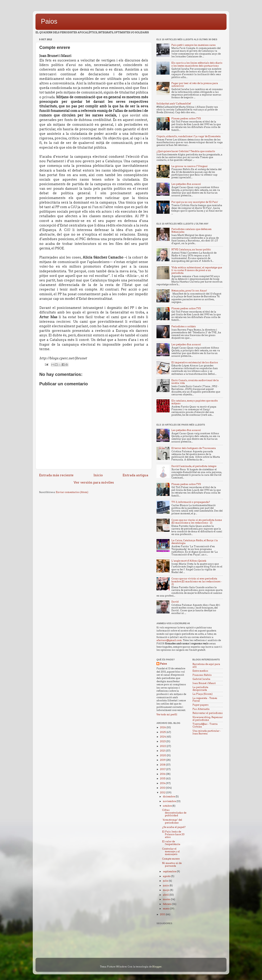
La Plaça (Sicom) (203, 694)
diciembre (169, 797)
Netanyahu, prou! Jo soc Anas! (189, 291)
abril (166, 895)
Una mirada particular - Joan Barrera (207, 732)
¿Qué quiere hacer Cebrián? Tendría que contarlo (186, 151)
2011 (163, 914)
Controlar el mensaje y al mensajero (171, 851)
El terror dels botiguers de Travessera (194, 448)
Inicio (98, 475)
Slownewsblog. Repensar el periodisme (208, 719)
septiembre (170, 871)
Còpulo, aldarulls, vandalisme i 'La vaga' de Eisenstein (189, 136)
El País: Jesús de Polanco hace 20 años (173, 834)
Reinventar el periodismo (208, 713)
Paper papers (201, 705)
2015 (163, 779)
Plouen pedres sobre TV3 (186, 119)
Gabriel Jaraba (201, 679)
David (175, 602)
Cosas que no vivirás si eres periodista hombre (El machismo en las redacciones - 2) (197, 581)
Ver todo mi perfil (167, 714)
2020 (163, 755)
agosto (167, 876)
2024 (163, 737)
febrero (167, 904)
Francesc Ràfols (202, 675)
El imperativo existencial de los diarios (195, 362)
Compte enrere (171, 859)
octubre (168, 806)
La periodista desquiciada (200, 689)
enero (166, 909)
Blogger (157, 967)
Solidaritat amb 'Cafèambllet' (174, 104)
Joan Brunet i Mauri (204, 683)
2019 (163, 760)
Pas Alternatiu (201, 709)
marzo (167, 899)
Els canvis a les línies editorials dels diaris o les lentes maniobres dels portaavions (197, 64)
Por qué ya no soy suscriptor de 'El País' (195, 202)
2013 (163, 788)
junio (166, 885)
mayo (166, 890)
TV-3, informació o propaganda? (191, 502)
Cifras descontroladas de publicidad (174, 813)
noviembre (170, 801)
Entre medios (200, 671)
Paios (49, 21)
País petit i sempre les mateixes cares (193, 45)
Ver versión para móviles (94, 482)
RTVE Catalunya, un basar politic (191, 250)
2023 (163, 741)
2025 (163, 732)
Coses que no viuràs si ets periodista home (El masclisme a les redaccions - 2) (197, 521)
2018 (163, 765)
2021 (163, 751)
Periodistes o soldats (184, 326)
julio (166, 881)
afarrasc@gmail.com (169, 640)
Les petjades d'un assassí (186, 184)
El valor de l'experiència (171, 843)
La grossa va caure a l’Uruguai (189, 166)
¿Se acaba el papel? (174, 827)
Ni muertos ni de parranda (172, 864)
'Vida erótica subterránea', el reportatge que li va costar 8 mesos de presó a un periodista (197, 270)
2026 (163, 727)
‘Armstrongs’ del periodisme (172, 821)
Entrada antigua (135, 475)
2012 (163, 793)
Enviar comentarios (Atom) (72, 492)
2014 (163, 783)
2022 (163, 746)
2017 (163, 769)
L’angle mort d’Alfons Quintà (189, 561)
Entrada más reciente (56, 475)
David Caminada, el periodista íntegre (194, 466)
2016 (163, 774)
